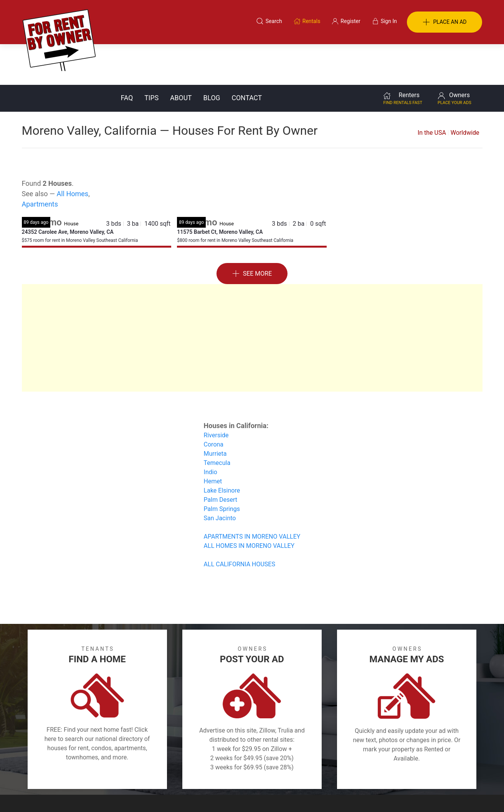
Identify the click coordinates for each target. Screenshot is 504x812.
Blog (212, 57)
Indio (211, 431)
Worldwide (465, 92)
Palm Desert (221, 459)
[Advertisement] (252, 297)
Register (381, 775)
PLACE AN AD (445, 22)
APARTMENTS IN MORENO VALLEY (252, 496)
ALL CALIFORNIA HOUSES (240, 523)
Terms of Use (173, 775)
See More (252, 233)
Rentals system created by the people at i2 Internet (373, 794)
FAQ (127, 57)
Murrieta (215, 413)
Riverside (216, 394)
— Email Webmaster (459, 794)
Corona (214, 404)
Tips (151, 57)
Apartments (40, 163)
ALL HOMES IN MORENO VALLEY (249, 505)
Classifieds (127, 775)
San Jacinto (220, 477)
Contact (247, 57)
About (181, 57)
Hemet (213, 441)
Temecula (217, 422)
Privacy (257, 775)
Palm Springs (222, 468)
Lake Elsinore (222, 450)
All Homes (72, 153)
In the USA (432, 92)
